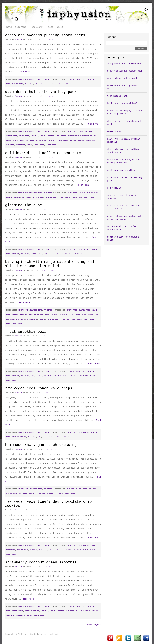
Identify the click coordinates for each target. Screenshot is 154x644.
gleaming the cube (24, 205)
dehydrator (84, 432)
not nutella (114, 188)
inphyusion (77, 15)
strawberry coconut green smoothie (41, 562)
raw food (39, 84)
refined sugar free (87, 141)
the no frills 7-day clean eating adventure (123, 161)
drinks (82, 193)
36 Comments (50, 39)
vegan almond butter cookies (124, 78)
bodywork (37, 27)
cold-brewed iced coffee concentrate (43, 153)
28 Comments (48, 336)
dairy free (81, 79)
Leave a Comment (49, 270)
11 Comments (51, 449)
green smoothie (32, 611)
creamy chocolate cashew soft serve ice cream (125, 218)
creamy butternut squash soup (125, 71)
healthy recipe (47, 136)
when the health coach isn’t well (124, 123)
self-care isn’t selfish (122, 170)
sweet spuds (114, 132)
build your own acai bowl (122, 103)
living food (18, 84)
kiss (47, 315)
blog (51, 27)
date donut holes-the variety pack (41, 92)
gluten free (12, 136)
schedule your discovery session (122, 197)
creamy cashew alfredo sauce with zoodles (124, 207)
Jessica (18, 39)
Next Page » (94, 625)
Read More (24, 72)
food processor (86, 131)
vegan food (39, 145)
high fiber (61, 136)
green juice (18, 611)
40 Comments (50, 96)
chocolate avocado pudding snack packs (45, 35)
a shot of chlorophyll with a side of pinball (125, 112)
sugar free (67, 254)
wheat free (68, 84)
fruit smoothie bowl (26, 332)
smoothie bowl (60, 376)
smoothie (48, 376)
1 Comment (45, 209)
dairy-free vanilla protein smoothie (123, 141)
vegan (58, 84)
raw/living (32, 319)
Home (9, 27)
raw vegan (63, 141)
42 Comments (48, 157)
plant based (42, 141)
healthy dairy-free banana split (123, 238)
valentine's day (80, 550)
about (60, 27)
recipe (73, 141)
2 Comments (51, 510)
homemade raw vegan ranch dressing (41, 445)
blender (70, 79)
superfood (49, 84)
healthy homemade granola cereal (122, 87)
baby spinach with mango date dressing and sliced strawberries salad (49, 264)
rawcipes (48, 79)
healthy (35, 136)
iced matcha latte (118, 96)
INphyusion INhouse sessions (124, 64)
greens (15, 315)
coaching (21, 27)
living (54, 315)
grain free (24, 136)
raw (96, 315)
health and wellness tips (30, 79)
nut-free (29, 84)
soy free (10, 145)
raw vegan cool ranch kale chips (39, 388)
